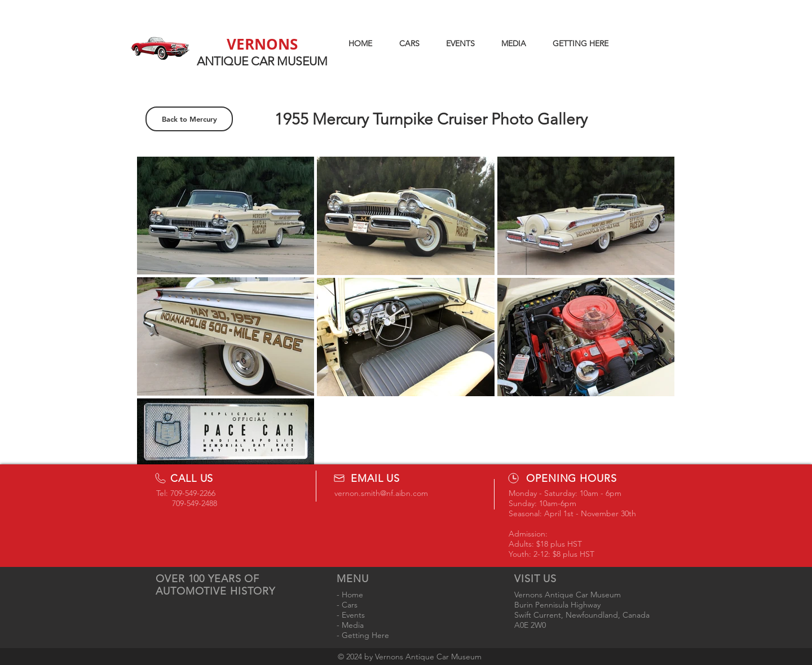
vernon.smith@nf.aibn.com (381, 493)
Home (352, 595)
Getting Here (365, 635)
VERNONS (262, 44)
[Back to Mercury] (189, 119)
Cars (350, 605)
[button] (409, 43)
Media (353, 625)
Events (353, 615)
